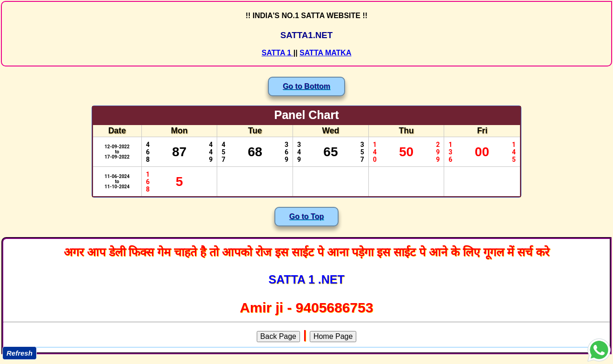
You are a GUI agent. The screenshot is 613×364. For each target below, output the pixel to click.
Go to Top (306, 216)
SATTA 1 (278, 53)
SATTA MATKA (325, 53)
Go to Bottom (306, 86)
